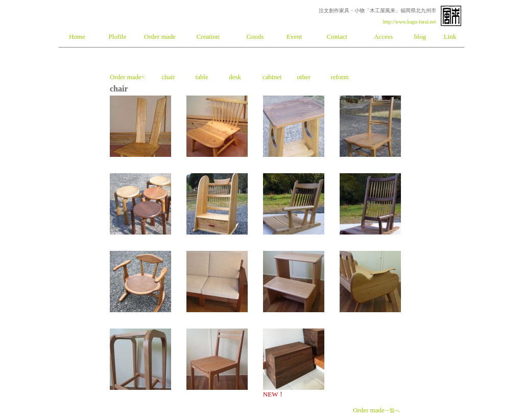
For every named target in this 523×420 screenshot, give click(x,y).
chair (168, 77)
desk (235, 77)
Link (450, 37)
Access (383, 37)
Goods (255, 37)
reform (339, 77)
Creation (208, 37)
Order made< (127, 77)
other (304, 77)
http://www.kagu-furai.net (410, 22)
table (201, 77)
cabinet (272, 77)
